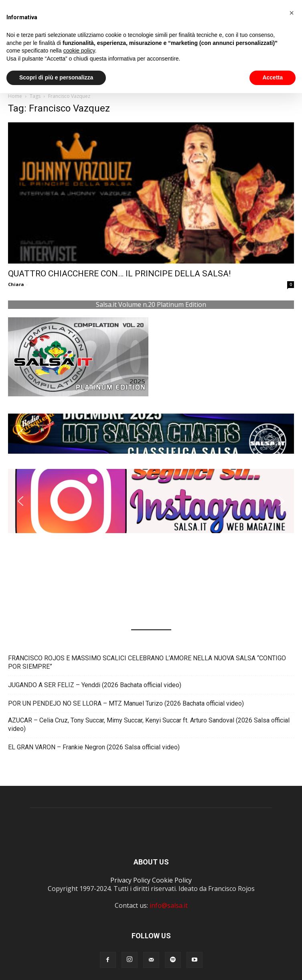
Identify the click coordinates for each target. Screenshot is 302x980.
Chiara (16, 284)
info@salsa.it (169, 905)
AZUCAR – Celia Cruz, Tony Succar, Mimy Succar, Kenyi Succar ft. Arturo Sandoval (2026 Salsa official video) (149, 724)
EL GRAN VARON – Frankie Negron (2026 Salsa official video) (94, 747)
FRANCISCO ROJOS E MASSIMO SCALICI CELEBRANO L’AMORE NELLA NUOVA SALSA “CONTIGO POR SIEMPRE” (147, 662)
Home (15, 96)
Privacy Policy (130, 880)
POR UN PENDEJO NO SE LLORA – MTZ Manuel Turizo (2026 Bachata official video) (126, 703)
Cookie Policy (172, 880)
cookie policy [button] (79, 51)
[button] (151, 434)
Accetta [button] (273, 77)
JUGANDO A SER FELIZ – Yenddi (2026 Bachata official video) (95, 685)
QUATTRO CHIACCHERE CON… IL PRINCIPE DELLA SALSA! (119, 274)
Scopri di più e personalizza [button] (56, 77)
